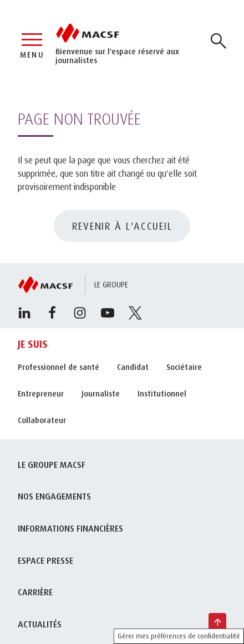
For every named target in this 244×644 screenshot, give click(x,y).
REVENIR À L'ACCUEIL (122, 226)
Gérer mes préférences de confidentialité (179, 636)
